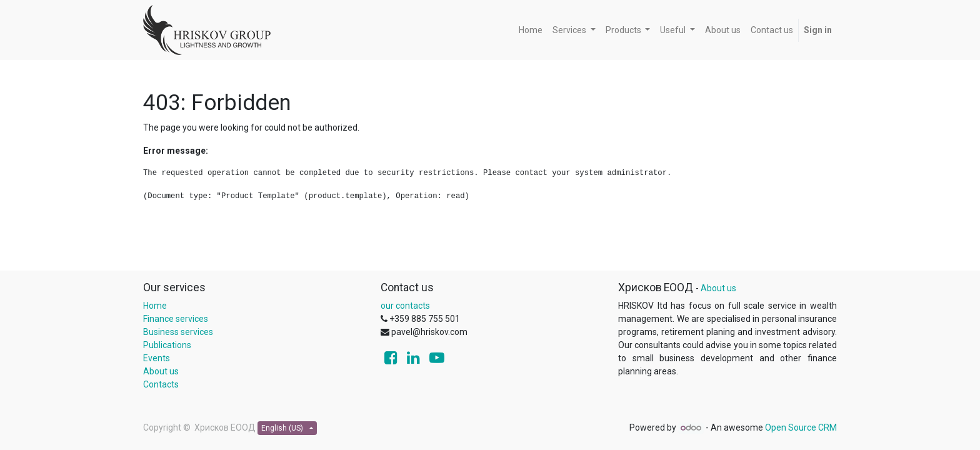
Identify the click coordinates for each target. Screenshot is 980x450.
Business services (178, 332)
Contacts (161, 384)
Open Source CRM (801, 427)
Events (157, 358)
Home (155, 306)
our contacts (405, 306)
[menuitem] (531, 30)
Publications (167, 345)
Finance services (176, 319)
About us (161, 371)
